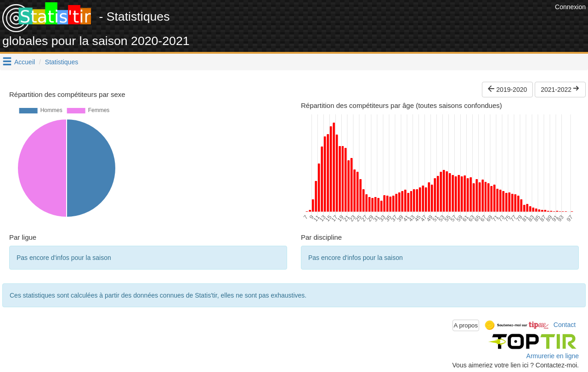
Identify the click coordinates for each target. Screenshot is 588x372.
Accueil (25, 62)
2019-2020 (507, 90)
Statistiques (62, 62)
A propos (466, 325)
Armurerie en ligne (553, 356)
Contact (565, 325)
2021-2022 (560, 90)
